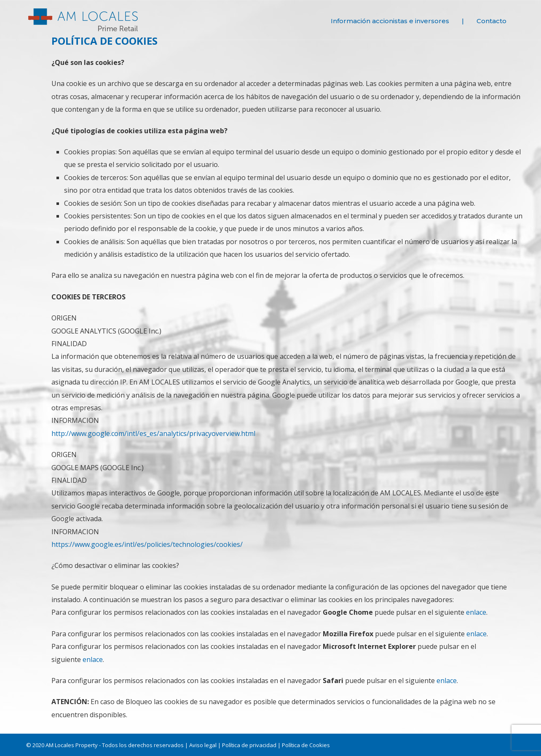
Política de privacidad (249, 745)
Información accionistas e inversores (390, 21)
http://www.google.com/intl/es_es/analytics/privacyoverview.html (153, 433)
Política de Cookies (306, 745)
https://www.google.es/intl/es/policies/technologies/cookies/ (147, 544)
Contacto (491, 21)
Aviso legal (203, 745)
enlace (476, 612)
